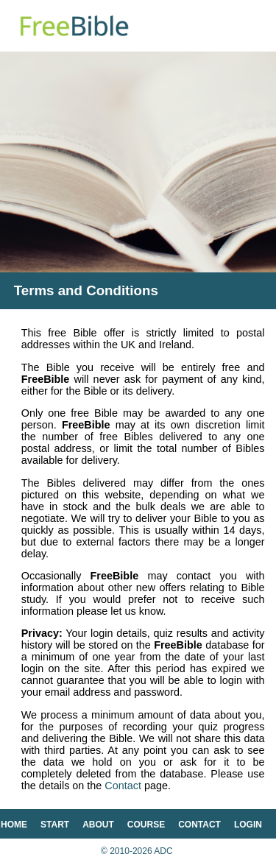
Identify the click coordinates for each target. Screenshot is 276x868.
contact (199, 825)
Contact (123, 786)
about (98, 825)
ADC (163, 851)
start (55, 825)
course (146, 825)
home (14, 825)
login (248, 825)
